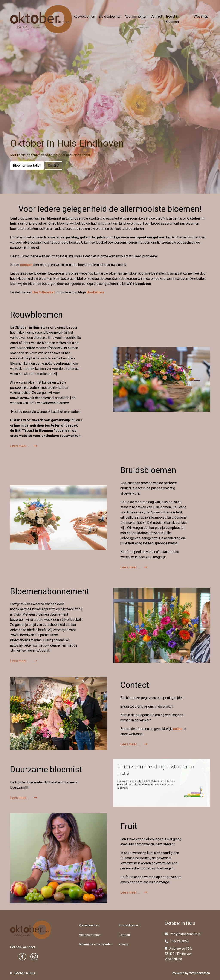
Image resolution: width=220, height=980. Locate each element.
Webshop (201, 16)
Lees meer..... (24, 446)
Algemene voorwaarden (96, 944)
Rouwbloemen (84, 16)
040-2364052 (177, 941)
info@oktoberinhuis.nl (183, 934)
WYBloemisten (200, 973)
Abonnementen (136, 16)
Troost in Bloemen (172, 19)
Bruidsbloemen (110, 16)
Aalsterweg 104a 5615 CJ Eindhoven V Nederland (179, 954)
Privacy (124, 944)
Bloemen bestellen (27, 165)
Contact (156, 16)
